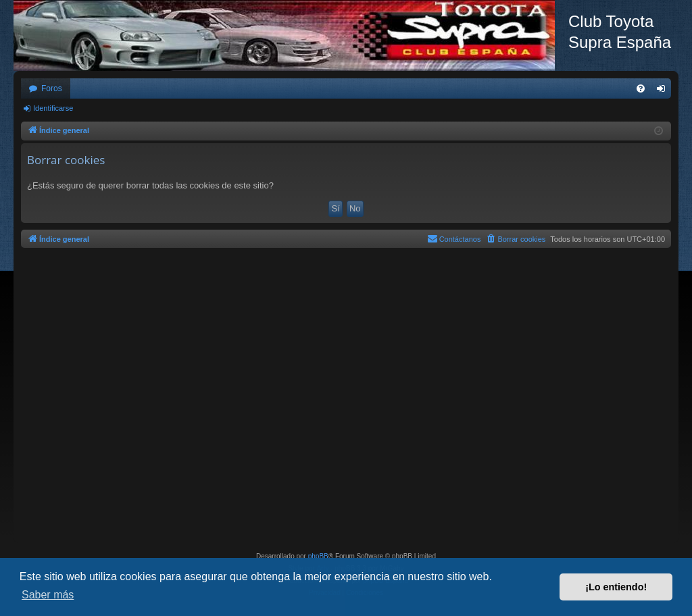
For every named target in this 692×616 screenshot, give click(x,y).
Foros (52, 88)
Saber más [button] (48, 595)
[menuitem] (641, 88)
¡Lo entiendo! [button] (616, 587)
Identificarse (53, 108)
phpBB (318, 556)
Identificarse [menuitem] (664, 91)
